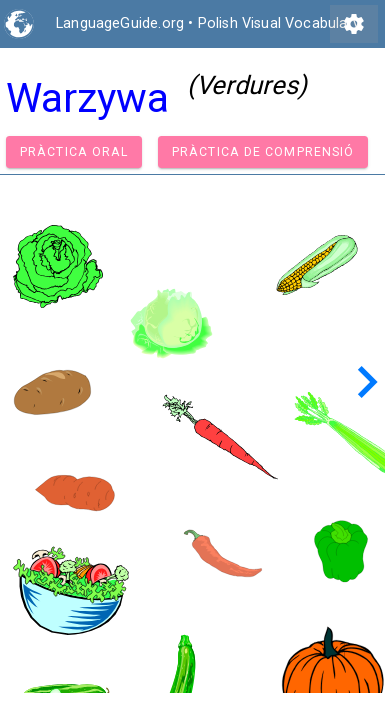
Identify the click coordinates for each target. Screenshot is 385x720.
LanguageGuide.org (120, 23)
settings (354, 24)
